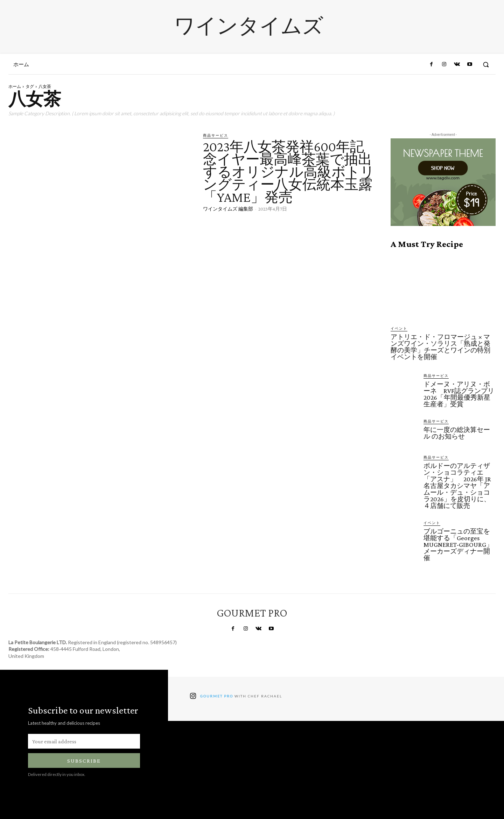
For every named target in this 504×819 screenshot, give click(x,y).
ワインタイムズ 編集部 (228, 209)
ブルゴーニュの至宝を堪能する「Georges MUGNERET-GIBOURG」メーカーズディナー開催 (458, 545)
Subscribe (84, 761)
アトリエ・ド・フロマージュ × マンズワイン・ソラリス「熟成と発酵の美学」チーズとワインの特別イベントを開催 (440, 347)
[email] (84, 741)
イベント (399, 328)
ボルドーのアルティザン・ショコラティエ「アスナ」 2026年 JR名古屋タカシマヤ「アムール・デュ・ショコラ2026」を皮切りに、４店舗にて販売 (457, 486)
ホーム (15, 86)
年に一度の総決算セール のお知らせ (457, 433)
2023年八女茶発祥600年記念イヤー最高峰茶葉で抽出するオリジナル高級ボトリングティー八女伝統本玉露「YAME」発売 (289, 172)
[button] (486, 64)
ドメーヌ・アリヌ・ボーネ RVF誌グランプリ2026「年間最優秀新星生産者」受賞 (459, 394)
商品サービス (216, 135)
